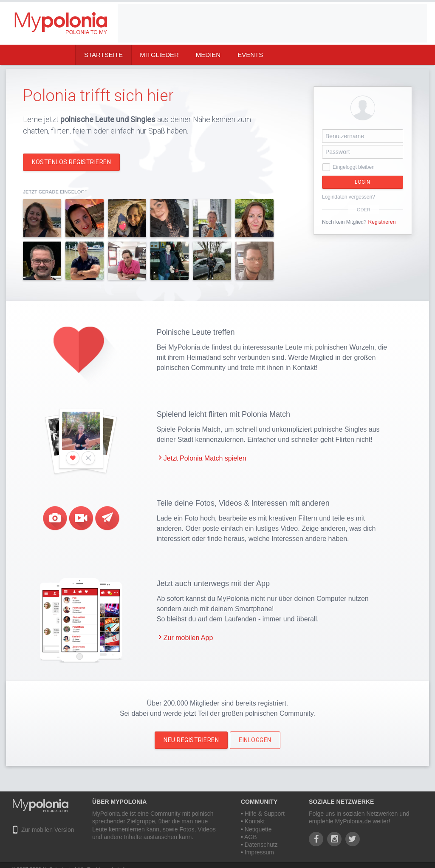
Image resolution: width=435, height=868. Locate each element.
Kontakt (255, 821)
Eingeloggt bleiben (354, 167)
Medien (208, 55)
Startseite (103, 55)
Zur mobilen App (188, 638)
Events (250, 55)
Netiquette (258, 829)
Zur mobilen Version (48, 830)
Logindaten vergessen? (349, 197)
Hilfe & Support (265, 814)
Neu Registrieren (191, 740)
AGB (251, 837)
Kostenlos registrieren (71, 162)
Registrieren (382, 222)
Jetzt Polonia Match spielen (205, 458)
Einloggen (255, 740)
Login (363, 182)
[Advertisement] (272, 23)
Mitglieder (159, 55)
